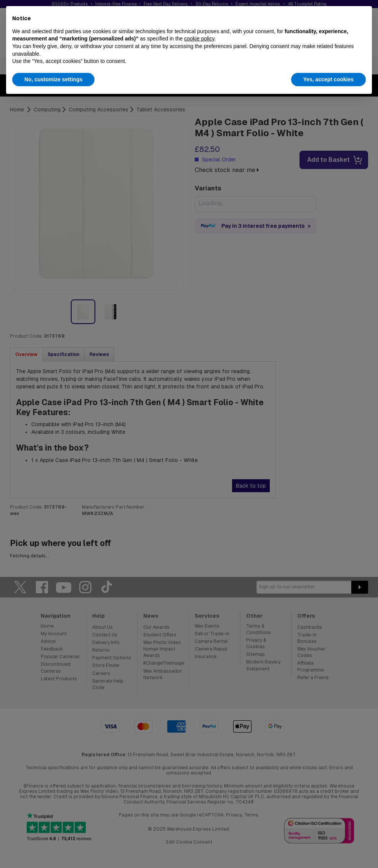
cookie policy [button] (199, 39)
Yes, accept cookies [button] (328, 79)
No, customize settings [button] (53, 79)
